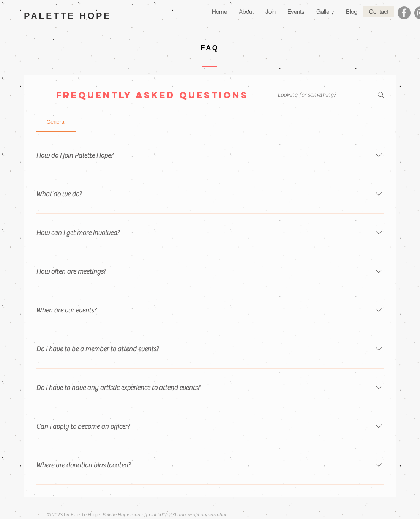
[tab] (56, 122)
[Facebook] (404, 13)
